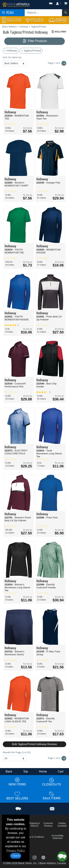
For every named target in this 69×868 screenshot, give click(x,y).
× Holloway (11, 51)
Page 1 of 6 (57, 758)
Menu (8, 13)
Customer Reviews (48, 825)
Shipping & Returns (34, 825)
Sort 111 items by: (12, 57)
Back (9, 771)
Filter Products (34, 41)
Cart (61, 771)
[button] (51, 3)
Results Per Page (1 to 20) (17, 752)
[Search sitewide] (43, 13)
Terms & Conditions (34, 837)
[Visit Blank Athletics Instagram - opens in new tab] (35, 857)
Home (43, 771)
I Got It (16, 856)
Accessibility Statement (57, 837)
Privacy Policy (16, 851)
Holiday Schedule (62, 825)
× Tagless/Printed (31, 51)
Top (26, 771)
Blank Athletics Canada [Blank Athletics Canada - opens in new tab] (53, 863)
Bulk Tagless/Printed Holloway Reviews (34, 744)
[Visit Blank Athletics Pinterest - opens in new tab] (43, 857)
